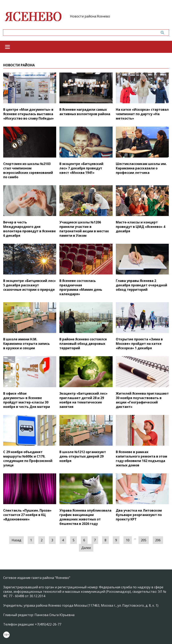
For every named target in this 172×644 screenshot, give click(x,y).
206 (158, 540)
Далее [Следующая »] (86, 548)
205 (144, 540)
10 (128, 540)
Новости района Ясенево (90, 16)
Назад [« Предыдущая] (16, 540)
